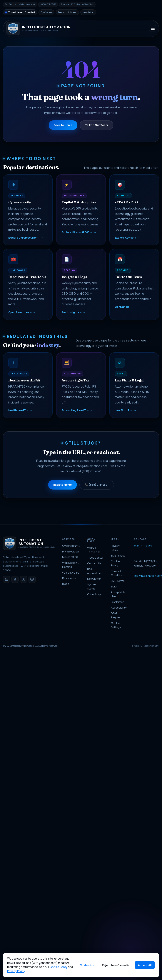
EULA (114, 586)
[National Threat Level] (20, 12)
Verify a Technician (94, 550)
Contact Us (94, 563)
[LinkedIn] (6, 579)
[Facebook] (15, 579)
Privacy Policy (115, 548)
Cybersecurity (71, 546)
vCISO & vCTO (71, 573)
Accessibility (119, 608)
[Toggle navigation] (153, 28)
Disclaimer (117, 602)
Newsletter (88, 12)
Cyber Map (94, 594)
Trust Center (95, 558)
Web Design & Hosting (71, 565)
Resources (69, 578)
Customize (87, 965)
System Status (92, 587)
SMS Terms (118, 581)
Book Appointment (67, 12)
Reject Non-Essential (116, 965)
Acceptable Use (118, 594)
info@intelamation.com (148, 576)
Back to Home (63, 125)
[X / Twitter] (24, 579)
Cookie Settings (116, 625)
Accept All (145, 965)
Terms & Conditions (118, 573)
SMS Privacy (118, 556)
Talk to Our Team (96, 125)
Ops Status (46, 12)
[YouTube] (32, 579)
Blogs (66, 584)
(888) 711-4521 (143, 546)
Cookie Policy (115, 563)
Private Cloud (70, 551)
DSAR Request (116, 615)
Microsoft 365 (71, 557)
